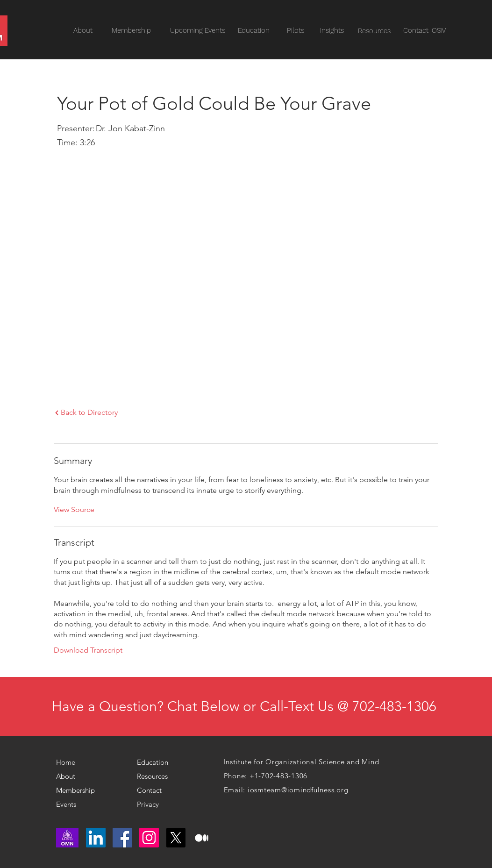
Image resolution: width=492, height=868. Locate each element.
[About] (71, 776)
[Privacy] (152, 804)
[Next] (57, 413)
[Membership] (79, 790)
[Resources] (374, 31)
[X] (176, 838)
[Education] (254, 31)
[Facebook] (122, 838)
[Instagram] (149, 838)
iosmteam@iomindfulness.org (298, 790)
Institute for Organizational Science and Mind (302, 762)
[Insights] (332, 31)
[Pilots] (296, 31)
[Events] (84, 804)
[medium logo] (202, 838)
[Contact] (156, 790)
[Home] (69, 762)
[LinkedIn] (96, 838)
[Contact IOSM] (425, 31)
